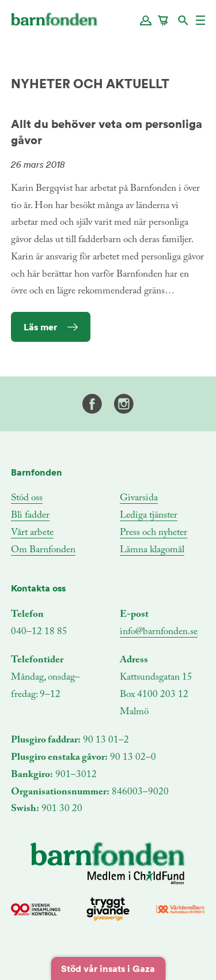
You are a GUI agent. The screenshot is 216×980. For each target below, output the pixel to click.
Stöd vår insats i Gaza (108, 968)
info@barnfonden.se (159, 632)
